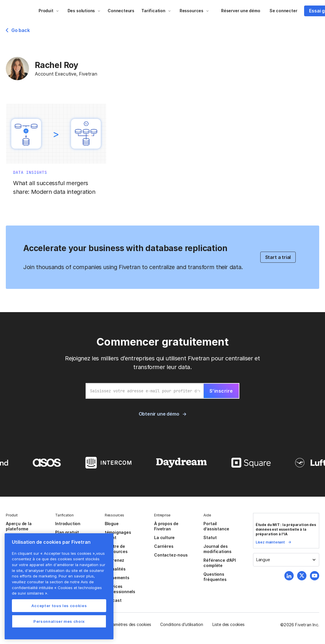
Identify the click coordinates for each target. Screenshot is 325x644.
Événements (117, 578)
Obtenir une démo (159, 414)
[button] (49, 11)
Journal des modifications (217, 549)
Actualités (115, 569)
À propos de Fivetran (166, 526)
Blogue (112, 524)
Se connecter (284, 11)
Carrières (164, 546)
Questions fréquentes (215, 577)
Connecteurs (121, 11)
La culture (164, 537)
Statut (210, 537)
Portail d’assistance (216, 526)
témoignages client (118, 535)
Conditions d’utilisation (182, 624)
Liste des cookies (229, 624)
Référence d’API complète (220, 563)
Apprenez (114, 560)
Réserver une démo (241, 11)
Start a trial (278, 257)
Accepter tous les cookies (59, 606)
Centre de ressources (116, 549)
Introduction (68, 524)
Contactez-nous (171, 555)
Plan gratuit (67, 532)
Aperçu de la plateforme (19, 526)
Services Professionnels (120, 589)
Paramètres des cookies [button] (129, 624)
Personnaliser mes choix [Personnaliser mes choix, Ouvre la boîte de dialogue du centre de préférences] (59, 621)
